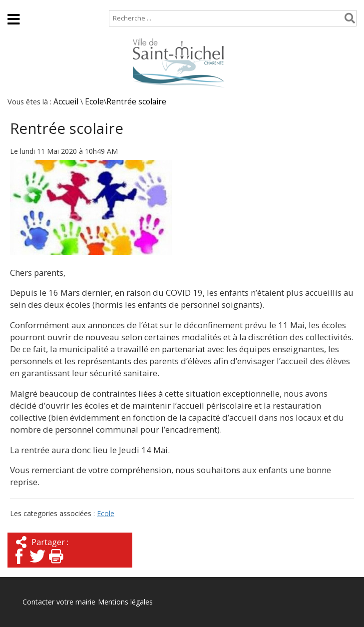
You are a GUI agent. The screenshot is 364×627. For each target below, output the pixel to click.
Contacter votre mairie (59, 602)
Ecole (94, 102)
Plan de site (64, 5)
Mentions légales (125, 602)
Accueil (16, 5)
